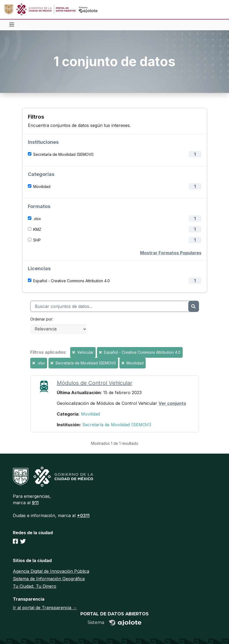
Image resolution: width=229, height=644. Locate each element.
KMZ (37, 229)
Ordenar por (41, 319)
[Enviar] (193, 306)
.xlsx (37, 219)
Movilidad (42, 187)
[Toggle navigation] (12, 25)
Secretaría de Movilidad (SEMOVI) (63, 154)
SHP (37, 240)
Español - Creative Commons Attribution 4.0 (72, 281)
